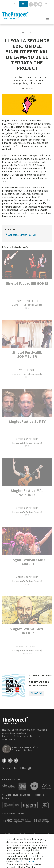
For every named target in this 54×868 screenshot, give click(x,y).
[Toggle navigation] (48, 18)
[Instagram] (36, 4)
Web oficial (37, 693)
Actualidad (27, 33)
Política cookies (27, 861)
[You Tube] (40, 4)
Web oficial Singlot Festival (21, 235)
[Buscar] (15, 4)
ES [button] (46, 4)
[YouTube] (16, 760)
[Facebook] (31, 4)
